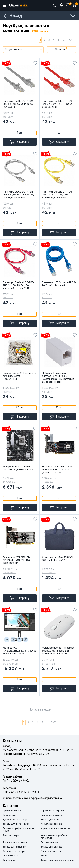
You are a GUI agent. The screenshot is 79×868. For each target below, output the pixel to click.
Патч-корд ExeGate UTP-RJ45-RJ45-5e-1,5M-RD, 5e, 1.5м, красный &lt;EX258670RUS (19, 285)
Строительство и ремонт (53, 811)
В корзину (20, 142)
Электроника (9, 815)
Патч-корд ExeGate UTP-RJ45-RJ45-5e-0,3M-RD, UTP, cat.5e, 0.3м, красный (58, 104)
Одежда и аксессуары (52, 851)
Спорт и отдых (10, 856)
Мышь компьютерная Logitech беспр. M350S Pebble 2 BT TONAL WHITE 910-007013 (58, 651)
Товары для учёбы (51, 820)
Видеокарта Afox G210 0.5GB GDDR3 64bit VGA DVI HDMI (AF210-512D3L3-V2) (57, 470)
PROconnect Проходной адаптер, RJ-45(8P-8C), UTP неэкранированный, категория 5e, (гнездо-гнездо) (58, 378)
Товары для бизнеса (52, 847)
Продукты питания (12, 811)
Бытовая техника (50, 843)
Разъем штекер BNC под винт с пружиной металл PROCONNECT (19, 376)
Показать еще (39, 710)
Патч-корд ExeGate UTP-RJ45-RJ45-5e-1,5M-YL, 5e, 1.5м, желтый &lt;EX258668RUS (58, 195)
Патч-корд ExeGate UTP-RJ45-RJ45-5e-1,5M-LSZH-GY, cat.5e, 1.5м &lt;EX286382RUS (19, 195)
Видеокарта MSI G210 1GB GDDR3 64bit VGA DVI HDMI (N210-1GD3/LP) (17, 560)
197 (70, 40)
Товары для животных (14, 847)
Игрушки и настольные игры (56, 829)
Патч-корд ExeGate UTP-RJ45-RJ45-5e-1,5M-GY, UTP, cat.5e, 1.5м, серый (19, 104)
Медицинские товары (14, 851)
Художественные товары (15, 820)
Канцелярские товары (52, 815)
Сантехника (9, 860)
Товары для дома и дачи (16, 824)
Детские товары (11, 836)
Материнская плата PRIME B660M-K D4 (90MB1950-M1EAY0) (20, 468)
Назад (16, 16)
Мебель (45, 856)
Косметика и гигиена (52, 824)
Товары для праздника (15, 843)
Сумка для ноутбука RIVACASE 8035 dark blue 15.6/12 (58, 559)
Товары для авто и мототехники (57, 860)
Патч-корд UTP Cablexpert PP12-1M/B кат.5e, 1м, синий (59, 284)
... (63, 40)
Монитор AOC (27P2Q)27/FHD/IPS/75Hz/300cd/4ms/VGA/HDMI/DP (19, 651)
